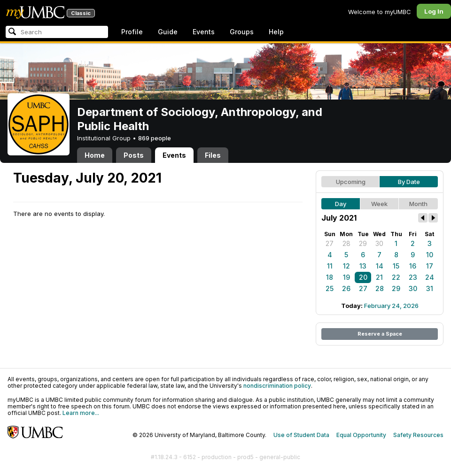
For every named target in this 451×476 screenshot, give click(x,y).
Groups (242, 32)
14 (380, 266)
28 (346, 243)
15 (396, 266)
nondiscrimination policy (277, 386)
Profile (132, 32)
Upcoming (351, 182)
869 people (155, 138)
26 (346, 288)
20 (363, 277)
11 (330, 266)
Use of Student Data (301, 435)
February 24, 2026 (391, 306)
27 (330, 243)
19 (346, 277)
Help (276, 32)
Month (418, 204)
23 (413, 277)
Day (341, 204)
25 (330, 288)
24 (430, 277)
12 (346, 266)
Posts (134, 155)
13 (363, 266)
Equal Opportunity (361, 435)
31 (430, 288)
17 (430, 266)
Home (95, 155)
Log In (434, 11)
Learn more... (81, 413)
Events (204, 32)
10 (430, 255)
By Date (409, 182)
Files (213, 155)
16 (413, 266)
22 (396, 277)
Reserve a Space (380, 334)
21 (379, 277)
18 (330, 277)
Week (379, 204)
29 (363, 243)
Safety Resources (418, 435)
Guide (168, 32)
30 (379, 243)
